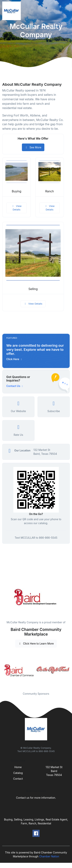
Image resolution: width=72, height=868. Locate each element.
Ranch (50, 191)
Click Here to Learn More (36, 643)
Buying (16, 191)
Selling (33, 289)
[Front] (12, 11)
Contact (18, 779)
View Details (17, 208)
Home (18, 767)
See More (33, 147)
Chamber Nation (49, 856)
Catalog (18, 773)
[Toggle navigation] (66, 11)
